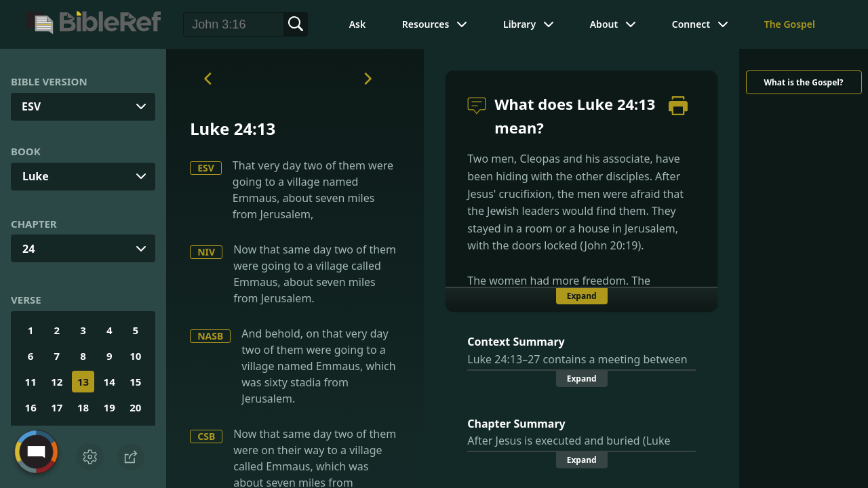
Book (26, 151)
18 (83, 407)
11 (31, 382)
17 (57, 407)
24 (28, 249)
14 (110, 382)
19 (110, 407)
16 (31, 407)
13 (83, 382)
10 (135, 356)
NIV (206, 252)
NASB (210, 336)
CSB (206, 436)
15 (135, 382)
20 (135, 407)
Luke (36, 176)
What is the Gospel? (803, 82)
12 (57, 382)
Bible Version (49, 81)
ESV (206, 168)
